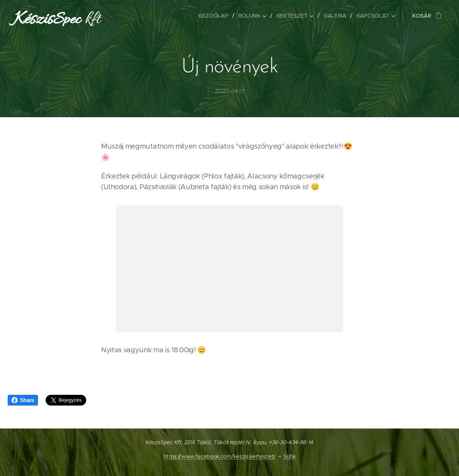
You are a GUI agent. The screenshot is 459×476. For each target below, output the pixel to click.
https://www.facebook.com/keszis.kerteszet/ (220, 456)
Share (23, 400)
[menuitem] (215, 16)
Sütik (289, 456)
